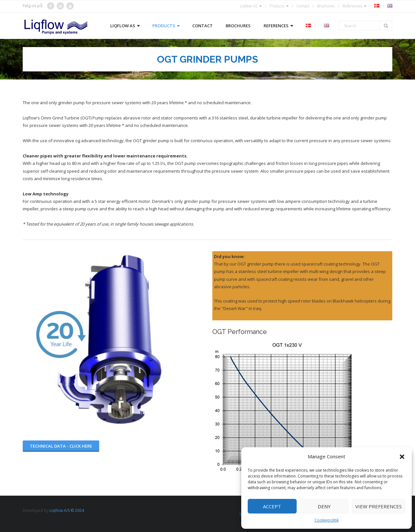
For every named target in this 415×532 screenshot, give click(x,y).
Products (277, 6)
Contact (303, 6)
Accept (272, 506)
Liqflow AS (249, 6)
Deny (324, 506)
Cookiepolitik (327, 520)
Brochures (326, 6)
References (352, 6)
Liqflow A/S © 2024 (67, 510)
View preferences (379, 506)
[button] (402, 457)
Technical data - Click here (61, 446)
